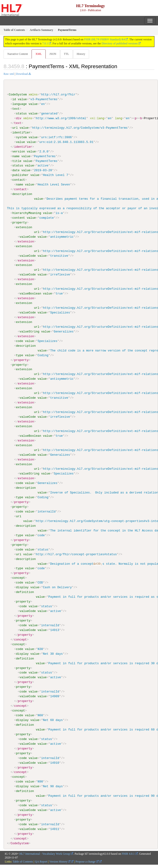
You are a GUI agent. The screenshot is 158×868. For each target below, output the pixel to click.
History (81, 54)
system (21, 137)
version (19, 151)
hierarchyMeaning (27, 213)
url (15, 128)
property (20, 222)
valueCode (28, 237)
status (21, 114)
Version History (60, 861)
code (19, 341)
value (22, 99)
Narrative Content (18, 54)
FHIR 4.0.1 (128, 853)
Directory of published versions (120, 43)
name (16, 156)
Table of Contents (23, 861)
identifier (21, 133)
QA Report (41, 861)
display (22, 587)
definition (25, 592)
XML (39, 54)
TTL (67, 54)
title (17, 161)
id (14, 99)
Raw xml (9, 74)
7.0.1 (45, 43)
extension (24, 227)
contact (19, 180)
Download (22, 74)
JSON (53, 54)
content (19, 218)
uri (19, 516)
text (16, 109)
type (19, 355)
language (20, 104)
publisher (20, 175)
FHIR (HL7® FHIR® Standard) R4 (105, 39)
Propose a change (87, 861)
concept (19, 578)
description (22, 194)
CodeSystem (18, 95)
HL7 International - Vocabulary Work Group (45, 853)
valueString (29, 331)
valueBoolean (30, 294)
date (16, 170)
